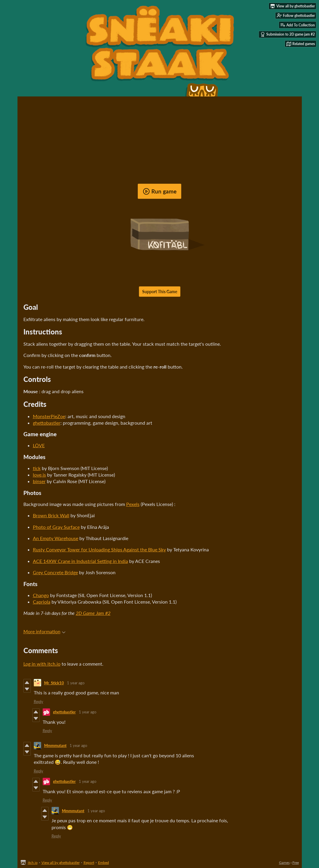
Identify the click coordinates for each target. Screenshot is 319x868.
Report (89, 863)
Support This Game (160, 292)
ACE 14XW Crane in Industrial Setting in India (80, 561)
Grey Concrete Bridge (55, 572)
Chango (41, 595)
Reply (39, 702)
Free (296, 863)
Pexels (133, 504)
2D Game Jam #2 (93, 613)
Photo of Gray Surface (56, 527)
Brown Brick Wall (51, 515)
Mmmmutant (55, 745)
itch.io (33, 863)
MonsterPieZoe (49, 416)
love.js (39, 475)
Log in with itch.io (42, 664)
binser (39, 481)
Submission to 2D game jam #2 (288, 34)
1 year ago (76, 683)
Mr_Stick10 (54, 683)
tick (37, 468)
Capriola (42, 602)
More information (44, 631)
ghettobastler (47, 423)
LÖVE (39, 445)
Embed (104, 863)
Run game (160, 191)
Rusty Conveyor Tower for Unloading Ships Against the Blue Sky (99, 549)
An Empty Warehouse (56, 538)
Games (284, 863)
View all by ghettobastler (61, 863)
